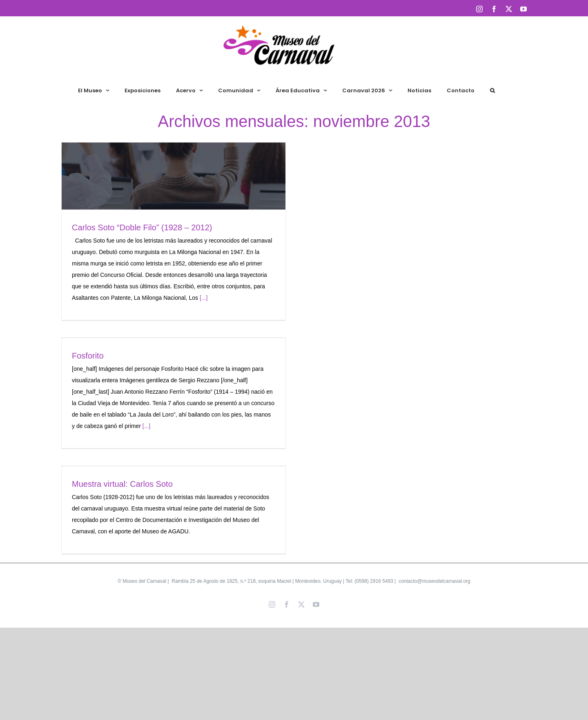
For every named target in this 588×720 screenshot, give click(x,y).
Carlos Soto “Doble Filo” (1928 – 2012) (142, 227)
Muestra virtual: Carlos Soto (122, 484)
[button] (492, 90)
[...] (204, 298)
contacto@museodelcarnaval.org (434, 581)
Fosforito (88, 356)
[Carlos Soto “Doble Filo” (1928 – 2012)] (174, 176)
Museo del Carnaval (144, 581)
